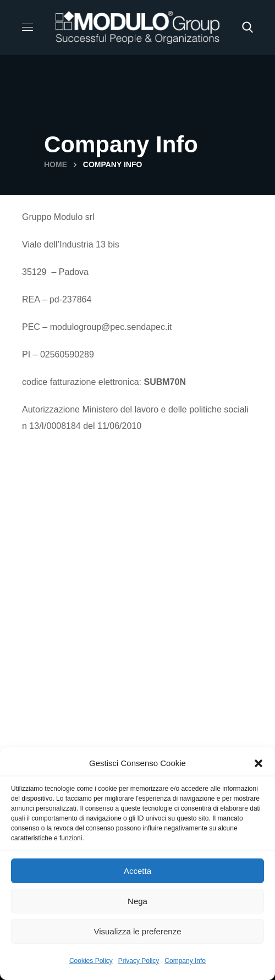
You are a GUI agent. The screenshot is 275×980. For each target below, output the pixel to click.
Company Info (185, 961)
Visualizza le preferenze (138, 931)
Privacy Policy (139, 961)
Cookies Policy (91, 961)
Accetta (137, 871)
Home (56, 164)
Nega (137, 901)
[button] (258, 763)
